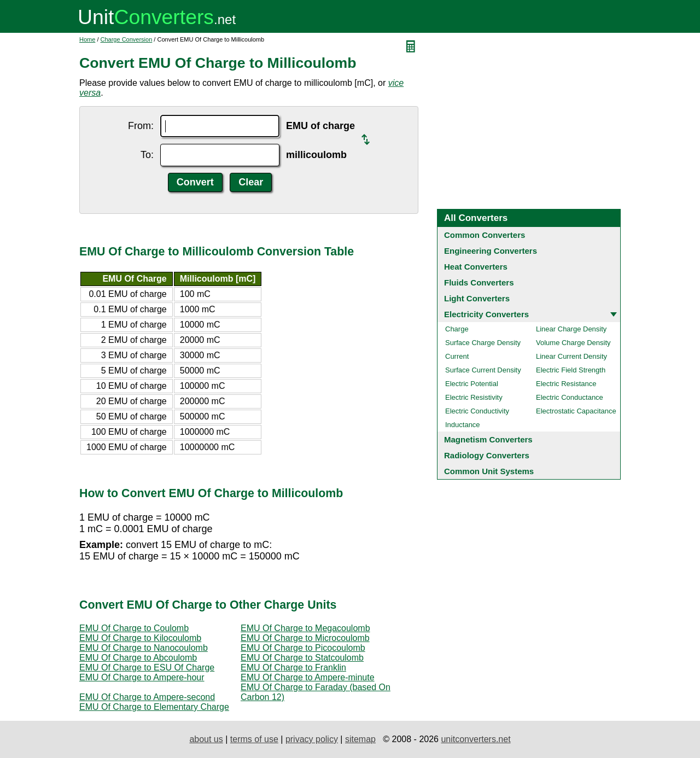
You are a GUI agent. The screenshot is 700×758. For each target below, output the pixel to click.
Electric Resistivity (474, 397)
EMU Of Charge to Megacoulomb (305, 628)
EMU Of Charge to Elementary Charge (154, 707)
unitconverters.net (476, 739)
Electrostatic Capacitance (576, 411)
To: (147, 155)
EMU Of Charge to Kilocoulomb (140, 638)
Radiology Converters (487, 455)
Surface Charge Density (483, 343)
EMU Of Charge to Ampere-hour (142, 677)
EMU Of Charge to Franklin (293, 667)
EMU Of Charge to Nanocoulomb (144, 648)
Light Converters (477, 298)
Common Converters (485, 235)
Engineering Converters (491, 251)
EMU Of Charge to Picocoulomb (303, 648)
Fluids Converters (479, 282)
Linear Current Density (571, 356)
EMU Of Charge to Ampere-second (147, 697)
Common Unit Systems (489, 471)
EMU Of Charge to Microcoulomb (305, 638)
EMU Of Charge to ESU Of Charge (147, 667)
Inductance (463, 425)
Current (457, 356)
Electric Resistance (566, 384)
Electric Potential (472, 384)
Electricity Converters (486, 314)
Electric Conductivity (477, 411)
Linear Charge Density (571, 329)
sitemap (360, 739)
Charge (457, 329)
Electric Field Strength (571, 370)
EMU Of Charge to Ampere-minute (308, 677)
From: (141, 126)
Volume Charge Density (573, 343)
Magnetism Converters (488, 439)
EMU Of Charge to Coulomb (134, 628)
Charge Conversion (127, 39)
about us (206, 739)
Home (87, 39)
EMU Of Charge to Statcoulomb (302, 658)
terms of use (254, 739)
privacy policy (312, 739)
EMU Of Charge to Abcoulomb (138, 658)
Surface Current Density (483, 370)
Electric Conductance (570, 397)
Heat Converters (476, 267)
